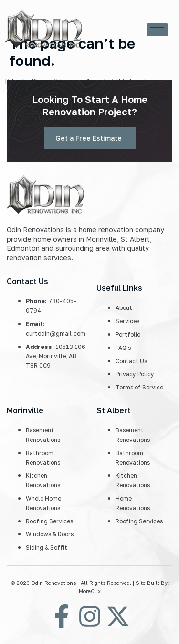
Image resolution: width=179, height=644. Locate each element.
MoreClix (90, 591)
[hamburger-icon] (157, 30)
